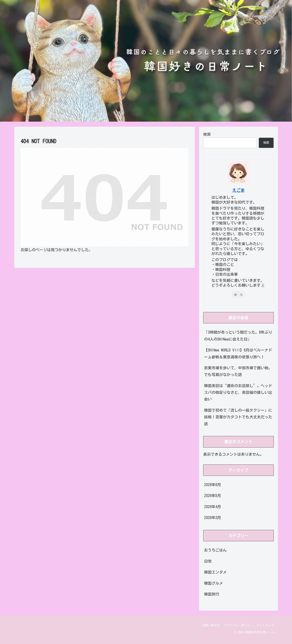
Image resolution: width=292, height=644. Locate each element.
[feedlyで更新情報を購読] (235, 294)
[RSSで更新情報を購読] (241, 294)
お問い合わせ (209, 625)
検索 (207, 134)
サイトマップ (265, 625)
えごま (238, 190)
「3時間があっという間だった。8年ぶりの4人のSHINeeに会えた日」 (238, 336)
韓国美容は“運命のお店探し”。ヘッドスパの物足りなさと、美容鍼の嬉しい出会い (238, 392)
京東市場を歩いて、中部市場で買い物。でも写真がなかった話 (238, 371)
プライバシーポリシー (237, 625)
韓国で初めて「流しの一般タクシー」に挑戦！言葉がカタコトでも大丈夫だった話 (238, 417)
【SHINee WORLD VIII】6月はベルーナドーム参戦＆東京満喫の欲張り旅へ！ (238, 353)
